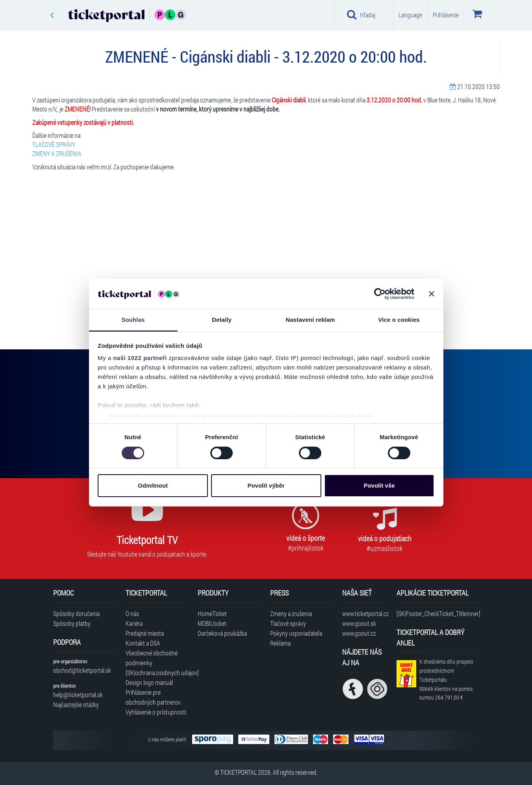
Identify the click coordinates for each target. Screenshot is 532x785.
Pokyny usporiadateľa (296, 633)
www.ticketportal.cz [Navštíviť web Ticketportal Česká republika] (365, 613)
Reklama (280, 643)
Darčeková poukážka (222, 633)
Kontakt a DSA (143, 643)
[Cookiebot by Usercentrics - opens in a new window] (380, 294)
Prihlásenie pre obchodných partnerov (153, 697)
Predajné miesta (145, 633)
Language (410, 15)
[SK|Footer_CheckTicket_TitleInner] (438, 613)
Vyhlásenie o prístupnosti (156, 712)
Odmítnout (153, 485)
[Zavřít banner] (432, 294)
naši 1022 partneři (140, 358)
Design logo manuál (149, 682)
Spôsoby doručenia (76, 613)
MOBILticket (212, 623)
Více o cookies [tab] (399, 320)
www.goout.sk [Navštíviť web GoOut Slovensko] (359, 623)
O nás (132, 613)
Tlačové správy (288, 623)
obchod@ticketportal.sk (82, 670)
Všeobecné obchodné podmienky (152, 658)
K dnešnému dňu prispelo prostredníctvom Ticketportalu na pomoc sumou (446, 679)
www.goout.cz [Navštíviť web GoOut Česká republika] (359, 633)
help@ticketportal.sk (78, 695)
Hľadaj (361, 15)
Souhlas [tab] (133, 320)
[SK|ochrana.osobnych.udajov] (158, 673)
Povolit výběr (266, 485)
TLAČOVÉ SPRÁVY (54, 144)
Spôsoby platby (72, 623)
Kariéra (134, 623)
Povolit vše (379, 485)
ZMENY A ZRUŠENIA (57, 153)
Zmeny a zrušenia (291, 613)
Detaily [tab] (222, 320)
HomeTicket (212, 613)
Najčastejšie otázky (76, 704)
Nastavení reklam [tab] (310, 320)
